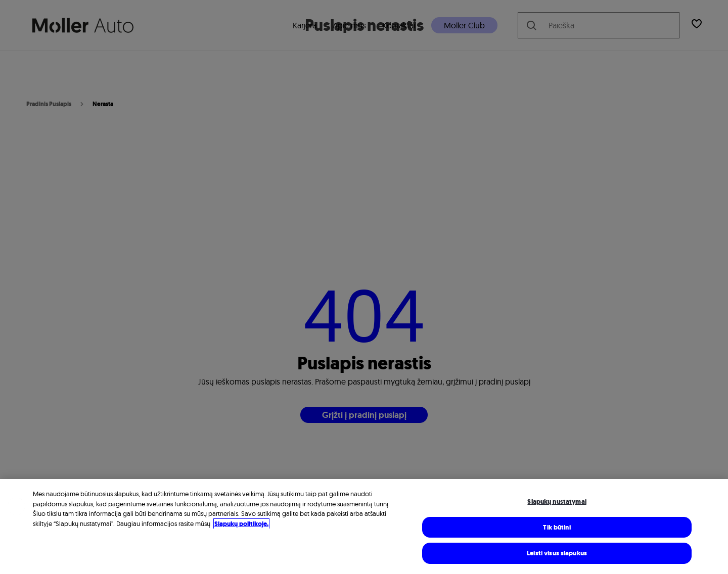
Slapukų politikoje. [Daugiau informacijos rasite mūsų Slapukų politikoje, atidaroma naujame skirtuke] (241, 525)
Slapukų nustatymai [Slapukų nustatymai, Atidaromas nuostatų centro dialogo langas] (557, 503)
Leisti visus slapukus (557, 555)
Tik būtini (557, 529)
